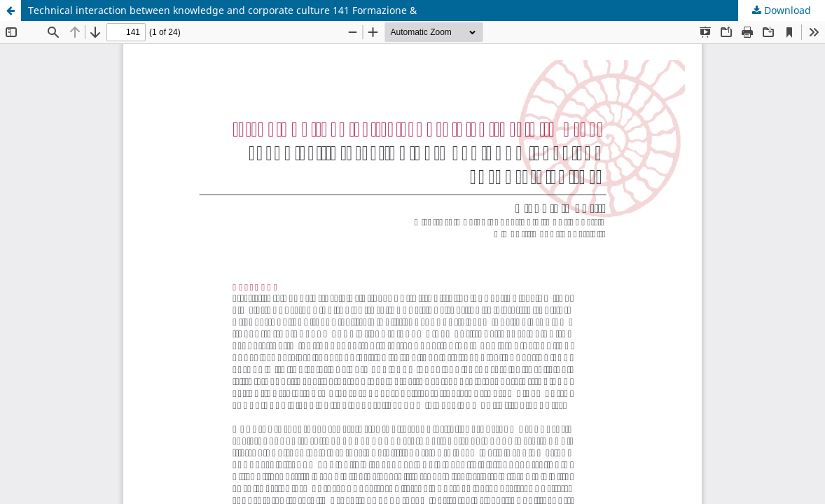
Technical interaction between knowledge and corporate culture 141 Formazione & (222, 10)
